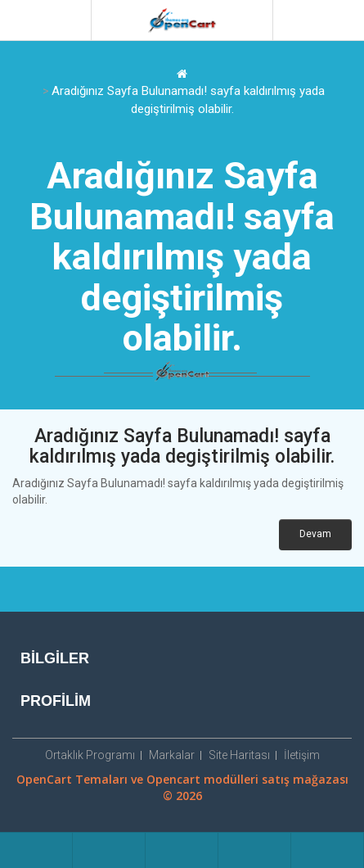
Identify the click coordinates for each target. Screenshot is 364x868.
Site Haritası (239, 755)
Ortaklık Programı (90, 755)
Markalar (172, 755)
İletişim (302, 755)
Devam (315, 534)
